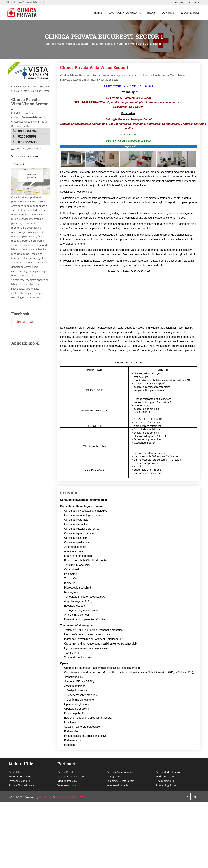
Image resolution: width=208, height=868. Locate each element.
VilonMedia (46, 797)
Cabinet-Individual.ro (168, 772)
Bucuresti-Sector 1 (104, 44)
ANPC (79, 797)
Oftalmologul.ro (165, 781)
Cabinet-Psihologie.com (71, 776)
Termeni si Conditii (19, 781)
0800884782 (27, 131)
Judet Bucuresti (78, 44)
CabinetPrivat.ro (67, 772)
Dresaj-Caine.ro (115, 776)
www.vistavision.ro (24, 156)
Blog (151, 13)
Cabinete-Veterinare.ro (120, 772)
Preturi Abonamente (20, 776)
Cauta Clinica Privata (125, 13)
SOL (85, 797)
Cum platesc (16, 772)
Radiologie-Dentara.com (121, 781)
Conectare (190, 13)
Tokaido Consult (65, 797)
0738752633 (27, 142)
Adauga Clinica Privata (188, 3)
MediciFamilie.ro (67, 781)
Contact (168, 13)
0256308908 (27, 136)
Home (98, 13)
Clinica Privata (55, 44)
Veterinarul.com (67, 785)
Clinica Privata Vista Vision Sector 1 (94, 67)
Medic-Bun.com (165, 776)
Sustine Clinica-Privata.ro (23, 785)
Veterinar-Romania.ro (119, 785)
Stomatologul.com (166, 785)
